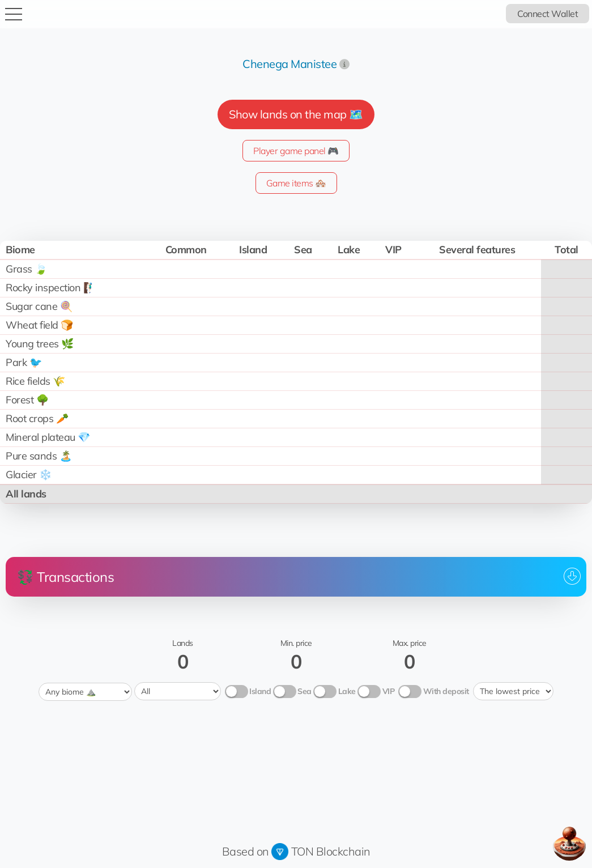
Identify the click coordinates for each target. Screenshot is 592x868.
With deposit (446, 691)
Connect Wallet (548, 14)
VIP (389, 691)
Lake (347, 691)
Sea (304, 691)
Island (260, 691)
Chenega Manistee (289, 64)
